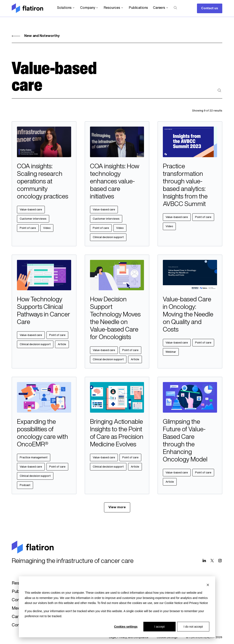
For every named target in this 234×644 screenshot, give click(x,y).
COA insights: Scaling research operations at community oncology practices (43, 182)
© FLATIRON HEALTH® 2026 (204, 637)
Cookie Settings (167, 637)
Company (89, 8)
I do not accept (193, 627)
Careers (161, 8)
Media (18, 609)
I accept (159, 627)
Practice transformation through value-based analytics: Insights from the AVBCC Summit (185, 186)
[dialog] (117, 607)
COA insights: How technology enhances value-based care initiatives (115, 182)
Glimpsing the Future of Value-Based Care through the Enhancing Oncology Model (185, 441)
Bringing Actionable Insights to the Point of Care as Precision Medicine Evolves (117, 433)
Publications (138, 8)
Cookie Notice (173, 603)
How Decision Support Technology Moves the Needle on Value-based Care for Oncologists (115, 319)
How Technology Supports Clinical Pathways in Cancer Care (44, 311)
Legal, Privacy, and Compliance (129, 637)
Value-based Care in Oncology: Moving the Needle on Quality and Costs (188, 315)
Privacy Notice (199, 603)
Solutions (66, 8)
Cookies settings (126, 627)
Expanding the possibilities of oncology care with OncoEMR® (42, 433)
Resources (114, 8)
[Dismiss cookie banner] (208, 585)
